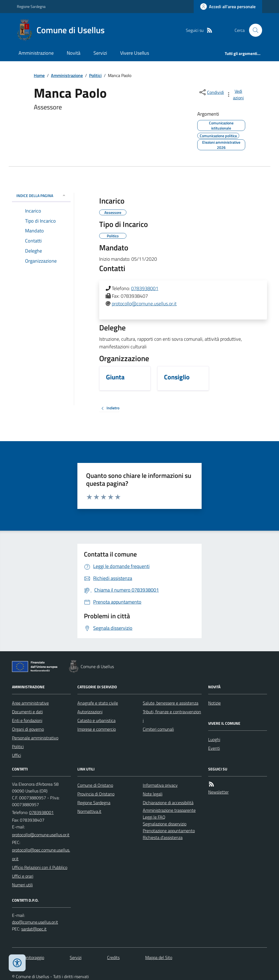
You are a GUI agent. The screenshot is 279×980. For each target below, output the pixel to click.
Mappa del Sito (159, 957)
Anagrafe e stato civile (98, 703)
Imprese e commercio (97, 729)
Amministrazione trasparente (169, 810)
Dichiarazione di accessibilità (168, 803)
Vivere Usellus (135, 53)
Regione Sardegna (31, 6)
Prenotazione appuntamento (169, 831)
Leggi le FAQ (154, 817)
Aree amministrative (30, 703)
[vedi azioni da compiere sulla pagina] (235, 94)
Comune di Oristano (95, 785)
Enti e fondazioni (27, 720)
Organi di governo (28, 729)
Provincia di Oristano (96, 794)
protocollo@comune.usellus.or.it (144, 304)
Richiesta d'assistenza (163, 837)
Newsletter (218, 792)
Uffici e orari (23, 876)
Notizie (214, 703)
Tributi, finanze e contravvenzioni (172, 716)
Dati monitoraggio (28, 957)
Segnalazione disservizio (165, 824)
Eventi (214, 748)
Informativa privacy (160, 785)
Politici (95, 75)
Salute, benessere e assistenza (171, 703)
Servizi (100, 53)
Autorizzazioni (90, 712)
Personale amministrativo (35, 738)
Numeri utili (22, 885)
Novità (74, 53)
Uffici (16, 755)
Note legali (153, 794)
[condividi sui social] (211, 92)
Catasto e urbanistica (96, 720)
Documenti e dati (27, 712)
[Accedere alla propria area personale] (228, 7)
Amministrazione (36, 53)
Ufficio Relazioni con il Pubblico (40, 867)
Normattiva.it (89, 811)
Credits (113, 957)
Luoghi (214, 739)
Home (39, 75)
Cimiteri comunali (158, 729)
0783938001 (145, 288)
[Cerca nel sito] (253, 30)
